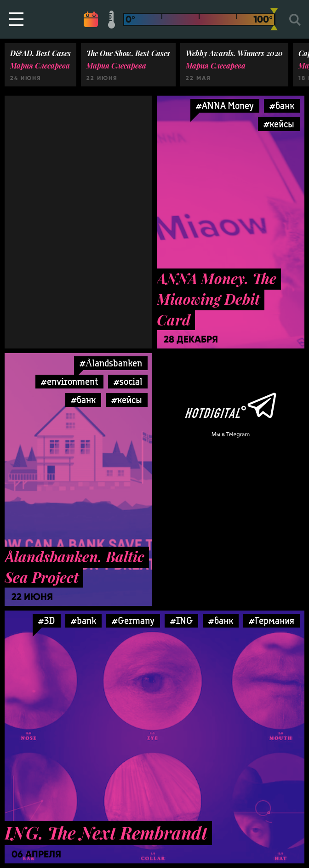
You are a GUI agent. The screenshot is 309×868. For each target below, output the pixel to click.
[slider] (274, 19)
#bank (83, 620)
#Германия (272, 620)
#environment (69, 381)
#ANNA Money (225, 106)
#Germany (133, 620)
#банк (282, 106)
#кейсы (279, 124)
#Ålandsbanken (111, 363)
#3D (47, 620)
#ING (181, 620)
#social (128, 381)
